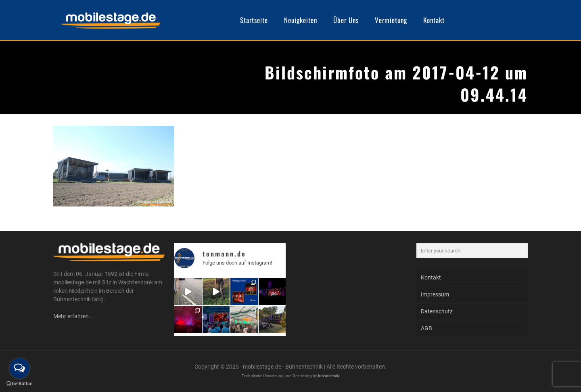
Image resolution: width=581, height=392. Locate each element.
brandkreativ (329, 376)
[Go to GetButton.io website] (19, 384)
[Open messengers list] (19, 368)
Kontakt (431, 277)
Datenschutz (437, 311)
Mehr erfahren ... (74, 316)
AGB (426, 328)
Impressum (435, 294)
